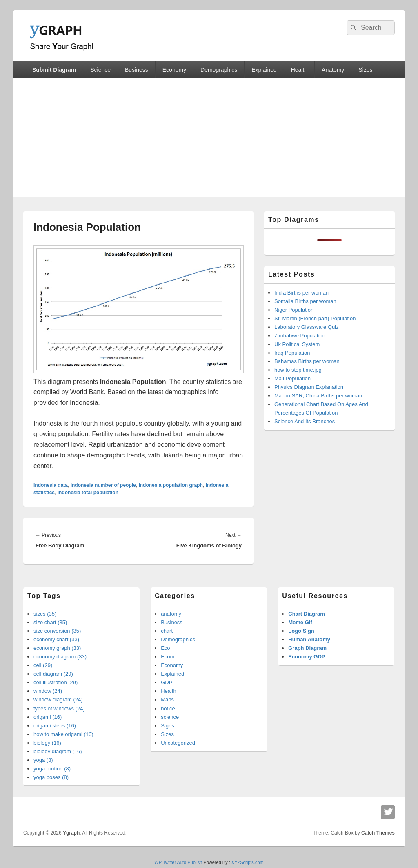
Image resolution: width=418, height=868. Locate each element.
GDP (167, 682)
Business (137, 70)
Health (299, 70)
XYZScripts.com (248, 862)
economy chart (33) (56, 639)
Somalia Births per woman (305, 301)
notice (168, 708)
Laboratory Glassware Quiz (307, 327)
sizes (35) (45, 614)
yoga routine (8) (52, 769)
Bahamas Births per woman (307, 361)
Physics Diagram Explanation (309, 387)
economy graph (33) (57, 648)
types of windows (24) (59, 708)
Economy (174, 70)
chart (167, 631)
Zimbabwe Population (300, 336)
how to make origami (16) (63, 734)
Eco (165, 648)
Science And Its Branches (305, 421)
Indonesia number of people (103, 485)
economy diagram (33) (60, 657)
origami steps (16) (55, 726)
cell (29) (43, 665)
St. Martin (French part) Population (315, 318)
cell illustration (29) (56, 682)
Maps (167, 700)
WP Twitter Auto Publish (178, 862)
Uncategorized (178, 743)
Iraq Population (292, 353)
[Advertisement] (209, 140)
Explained (264, 70)
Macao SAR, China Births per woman (318, 396)
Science (100, 70)
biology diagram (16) (58, 751)
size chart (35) (50, 622)
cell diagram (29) (53, 674)
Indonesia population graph (170, 485)
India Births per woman (301, 293)
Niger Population (294, 310)
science (170, 717)
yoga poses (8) (51, 777)
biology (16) (47, 743)
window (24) (48, 691)
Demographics (219, 70)
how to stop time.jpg (298, 370)
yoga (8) (43, 760)
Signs (168, 726)
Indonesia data (51, 485)
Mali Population (292, 378)
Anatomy (333, 70)
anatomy (171, 614)
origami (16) (48, 717)
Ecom (168, 657)
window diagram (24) (58, 700)
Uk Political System (297, 344)
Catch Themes (378, 833)
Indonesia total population (88, 493)
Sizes (365, 70)
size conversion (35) (57, 631)
